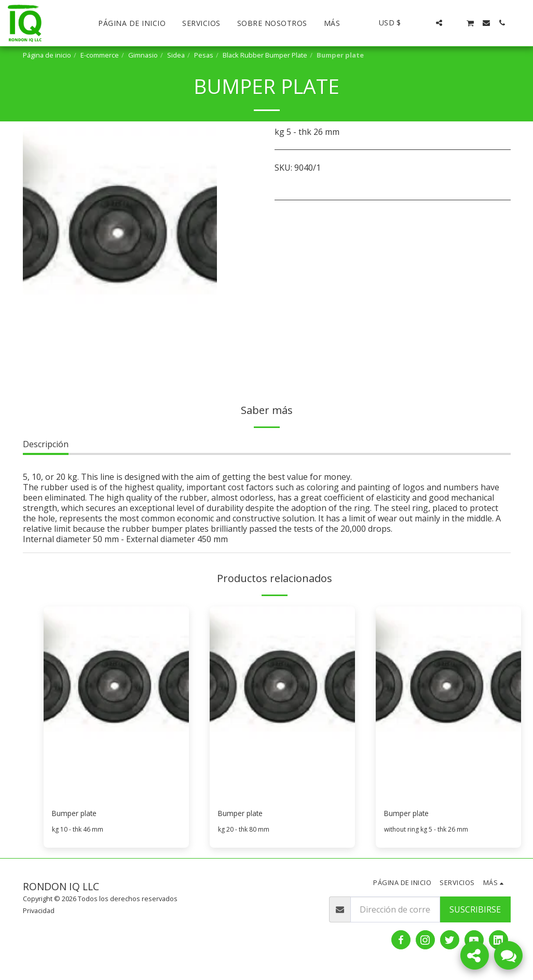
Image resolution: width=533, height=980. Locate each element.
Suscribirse (475, 912)
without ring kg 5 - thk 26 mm (428, 831)
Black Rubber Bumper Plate (265, 55)
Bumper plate (79, 815)
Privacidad (39, 913)
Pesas (204, 55)
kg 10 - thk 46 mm (78, 831)
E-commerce (100, 55)
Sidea (176, 55)
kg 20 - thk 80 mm (244, 831)
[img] (116, 703)
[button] (423, 23)
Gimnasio (143, 55)
